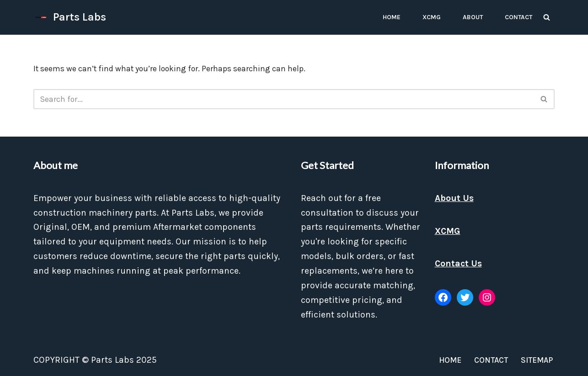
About (473, 17)
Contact (519, 17)
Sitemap (537, 360)
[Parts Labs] (70, 17)
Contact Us (458, 263)
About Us (454, 198)
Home (392, 17)
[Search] (547, 17)
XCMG (432, 17)
